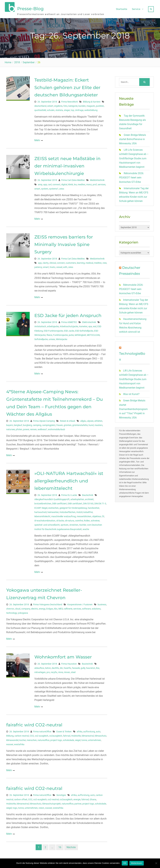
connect (56, 184)
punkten (100, 105)
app (45, 184)
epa (90, 326)
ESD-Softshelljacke (84, 330)
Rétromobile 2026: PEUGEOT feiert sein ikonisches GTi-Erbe (131, 177)
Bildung (10, 735)
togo (15, 807)
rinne (61, 671)
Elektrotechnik (89, 321)
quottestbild (40, 109)
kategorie (73, 105)
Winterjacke (62, 338)
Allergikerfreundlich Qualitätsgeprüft (52, 499)
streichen (74, 524)
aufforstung (89, 731)
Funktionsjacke (60, 334)
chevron (10, 608)
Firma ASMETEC (69, 321)
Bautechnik (88, 494)
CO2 (32, 735)
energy (42, 608)
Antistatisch (40, 326)
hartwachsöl (40, 511)
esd (95, 326)
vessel (59, 266)
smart (37, 188)
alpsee (90, 420)
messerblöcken (84, 516)
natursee (11, 429)
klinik (71, 184)
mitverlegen (40, 671)
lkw (98, 667)
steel (73, 671)
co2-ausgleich (42, 735)
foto (65, 105)
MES (61, 608)
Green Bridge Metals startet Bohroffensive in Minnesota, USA (132, 138)
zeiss (62, 188)
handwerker (94, 507)
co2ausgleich (56, 735)
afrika (80, 731)
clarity (46, 262)
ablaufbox (39, 667)
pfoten (19, 429)
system (45, 188)
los (75, 184)
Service (136, 9)
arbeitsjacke (53, 326)
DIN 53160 (88, 503)
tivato (52, 266)
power (26, 429)
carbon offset (21, 799)
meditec (81, 184)
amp (40, 184)
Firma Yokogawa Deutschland (48, 604)
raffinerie (68, 608)
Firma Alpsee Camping (44, 420)
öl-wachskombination (45, 520)
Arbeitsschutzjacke (69, 326)
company (26, 608)
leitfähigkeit (80, 334)
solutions (96, 608)
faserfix (67, 667)
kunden (82, 105)
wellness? (42, 429)
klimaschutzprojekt (52, 803)
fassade (76, 667)
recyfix (54, 671)
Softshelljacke (41, 338)
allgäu (83, 420)
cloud (18, 608)
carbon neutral (22, 735)
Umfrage (79, 109)
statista (59, 109)
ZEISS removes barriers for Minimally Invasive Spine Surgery (64, 244)
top (72, 109)
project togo (56, 739)
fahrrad (67, 735)
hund (91, 424)
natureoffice (44, 739)
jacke (71, 334)
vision (41, 807)
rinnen (67, 671)
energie (77, 799)
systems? (54, 188)
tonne (84, 739)
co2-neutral (53, 799)
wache (86, 528)
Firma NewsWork (70, 101)
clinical (53, 262)
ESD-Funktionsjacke (53, 330)
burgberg (27, 424)
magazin (91, 105)
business (102, 604)
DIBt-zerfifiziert (59, 503)
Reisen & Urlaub (68, 420)
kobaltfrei (88, 511)
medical (89, 262)
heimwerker (53, 511)
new (105, 262)
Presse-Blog (30, 8)
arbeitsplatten (77, 499)
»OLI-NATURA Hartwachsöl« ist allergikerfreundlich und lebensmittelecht (69, 480)
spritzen (65, 524)
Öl (103, 516)
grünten (68, 424)
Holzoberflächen (67, 511)
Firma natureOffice (42, 731)
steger (67, 109)
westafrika (19, 744)
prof (95, 184)
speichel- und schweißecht (47, 524)
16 (60, 846)
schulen (51, 109)
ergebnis (58, 105)
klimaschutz (101, 735)
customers (71, 262)
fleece (49, 334)
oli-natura (70, 520)
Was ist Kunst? (131, 393)
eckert (50, 105)
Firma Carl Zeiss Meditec (73, 179)
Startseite (122, 9)
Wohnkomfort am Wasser (63, 656)
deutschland (40, 105)
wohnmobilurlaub (56, 429)
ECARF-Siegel (41, 507)
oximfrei (79, 520)
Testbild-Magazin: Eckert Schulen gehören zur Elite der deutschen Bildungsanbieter (67, 87)
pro (48, 671)
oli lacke (60, 520)
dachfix (55, 667)
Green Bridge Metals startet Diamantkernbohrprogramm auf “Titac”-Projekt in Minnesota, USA (133, 408)
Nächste (71, 846)
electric (35, 608)
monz (89, 184)
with (65, 266)
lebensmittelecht (42, 516)
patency (38, 266)
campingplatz (49, 424)
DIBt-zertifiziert (75, 503)
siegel (78, 739)
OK (125, 863)
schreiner (95, 520)
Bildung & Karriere (92, 101)
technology (12, 612)
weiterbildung (91, 109)
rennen (33, 429)
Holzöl (79, 511)
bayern (10, 424)
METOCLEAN (93, 334)
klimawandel (12, 739)
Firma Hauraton (69, 663)
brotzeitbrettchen (43, 503)
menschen (32, 739)
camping (37, 424)
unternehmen (94, 739)
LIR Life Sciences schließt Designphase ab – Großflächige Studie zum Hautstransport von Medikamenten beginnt (134, 158)
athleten (98, 420)
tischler (83, 524)
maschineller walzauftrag (64, 516)
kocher (23, 739)
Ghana (93, 799)
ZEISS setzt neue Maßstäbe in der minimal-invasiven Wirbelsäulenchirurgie (67, 165)
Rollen (87, 520)
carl (50, 184)
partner (78, 803)
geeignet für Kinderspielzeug (73, 507)
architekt (89, 499)
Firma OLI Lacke (69, 494)
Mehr (37, 140)
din (61, 667)
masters (99, 424)
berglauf (18, 424)
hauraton (91, 667)
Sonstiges (61, 794)
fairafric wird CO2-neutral (34, 724)
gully (83, 667)
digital (64, 184)
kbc (56, 608)
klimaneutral (88, 735)
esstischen (53, 507)
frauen (60, 424)
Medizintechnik (97, 179)
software (86, 608)
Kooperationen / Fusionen (80, 604)
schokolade (69, 739)
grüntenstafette (80, 424)
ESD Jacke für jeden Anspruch (68, 315)
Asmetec (83, 326)
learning (81, 262)
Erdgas (50, 608)
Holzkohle (76, 735)
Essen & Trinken (64, 731)
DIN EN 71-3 (100, 503)
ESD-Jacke (69, 330)
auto (98, 731)
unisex (52, 338)
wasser (10, 744)
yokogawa (23, 612)
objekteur (97, 516)
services (102, 184)
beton (48, 667)
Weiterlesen (136, 863)
